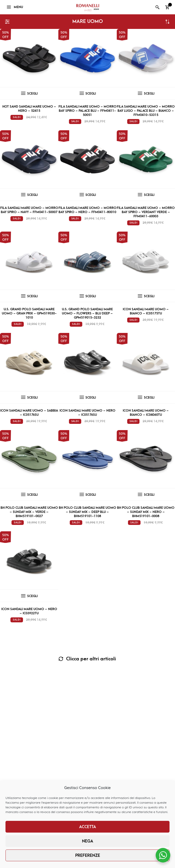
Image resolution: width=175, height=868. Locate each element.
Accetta (88, 827)
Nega (88, 841)
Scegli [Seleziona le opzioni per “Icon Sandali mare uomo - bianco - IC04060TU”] (149, 398)
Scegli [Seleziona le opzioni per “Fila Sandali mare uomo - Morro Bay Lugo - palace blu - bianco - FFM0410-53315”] (149, 94)
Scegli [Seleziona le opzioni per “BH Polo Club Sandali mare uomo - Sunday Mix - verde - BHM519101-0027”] (32, 495)
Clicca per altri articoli (91, 659)
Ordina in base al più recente (167, 21)
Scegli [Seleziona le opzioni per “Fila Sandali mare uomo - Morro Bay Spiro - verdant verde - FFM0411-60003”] (149, 195)
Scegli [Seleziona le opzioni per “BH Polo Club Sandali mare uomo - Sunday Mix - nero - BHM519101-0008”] (149, 495)
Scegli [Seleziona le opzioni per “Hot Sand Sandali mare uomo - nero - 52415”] (32, 94)
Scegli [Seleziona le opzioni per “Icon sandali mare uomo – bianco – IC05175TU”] (149, 296)
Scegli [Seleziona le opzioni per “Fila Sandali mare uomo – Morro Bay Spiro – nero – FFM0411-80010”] (91, 195)
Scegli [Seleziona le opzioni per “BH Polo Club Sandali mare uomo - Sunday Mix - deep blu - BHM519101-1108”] (91, 495)
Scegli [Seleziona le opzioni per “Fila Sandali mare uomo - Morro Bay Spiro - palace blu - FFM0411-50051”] (91, 94)
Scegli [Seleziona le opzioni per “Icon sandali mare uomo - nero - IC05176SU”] (91, 398)
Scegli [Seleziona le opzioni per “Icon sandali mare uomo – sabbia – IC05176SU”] (32, 398)
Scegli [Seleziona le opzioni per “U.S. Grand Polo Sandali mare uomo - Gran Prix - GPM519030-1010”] (32, 296)
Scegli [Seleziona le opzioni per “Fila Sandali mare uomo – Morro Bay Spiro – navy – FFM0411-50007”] (32, 195)
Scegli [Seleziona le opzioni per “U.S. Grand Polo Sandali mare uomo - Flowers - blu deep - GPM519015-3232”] (91, 296)
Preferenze (88, 855)
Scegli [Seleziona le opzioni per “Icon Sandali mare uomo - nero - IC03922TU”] (32, 596)
